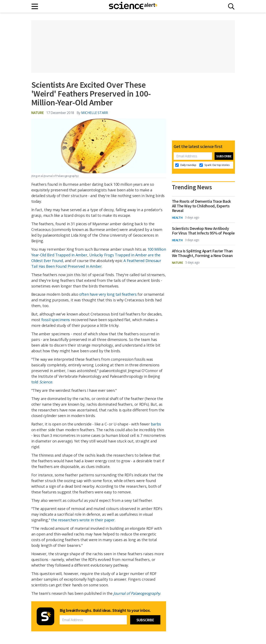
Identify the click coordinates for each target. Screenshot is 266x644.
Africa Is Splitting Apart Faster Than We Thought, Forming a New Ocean (202, 253)
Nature (38, 113)
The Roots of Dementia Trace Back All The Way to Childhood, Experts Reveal (201, 206)
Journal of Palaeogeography (137, 593)
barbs (156, 424)
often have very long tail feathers (108, 294)
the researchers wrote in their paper (83, 520)
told (42, 382)
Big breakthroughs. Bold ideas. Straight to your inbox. (105, 610)
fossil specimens (56, 320)
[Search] (231, 6)
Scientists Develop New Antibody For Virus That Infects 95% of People (203, 231)
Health (177, 217)
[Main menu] (35, 6)
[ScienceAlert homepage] (133, 6)
